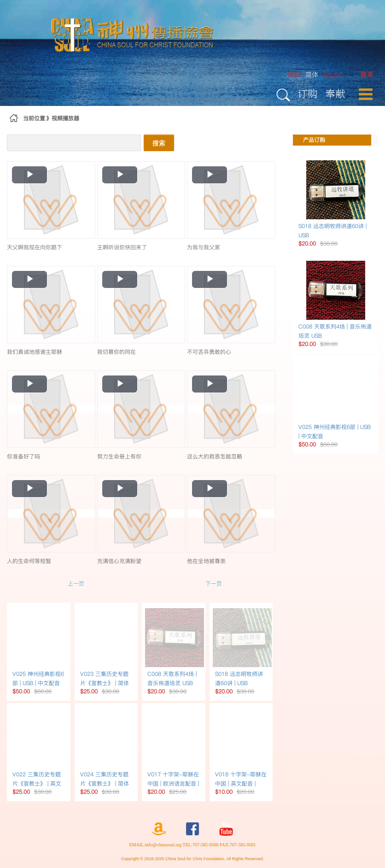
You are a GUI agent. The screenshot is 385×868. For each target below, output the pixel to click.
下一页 (214, 584)
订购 (308, 93)
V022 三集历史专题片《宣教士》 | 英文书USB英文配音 (37, 783)
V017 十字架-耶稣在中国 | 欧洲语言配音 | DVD (173, 783)
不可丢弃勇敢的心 (209, 352)
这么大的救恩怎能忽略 (215, 456)
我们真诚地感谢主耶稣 (35, 352)
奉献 (335, 93)
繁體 (293, 75)
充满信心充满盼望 (119, 561)
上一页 (76, 584)
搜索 (159, 143)
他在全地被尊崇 (206, 561)
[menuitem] (367, 75)
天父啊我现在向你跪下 (35, 247)
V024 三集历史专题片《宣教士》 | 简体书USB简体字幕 (105, 783)
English (334, 75)
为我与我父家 (204, 247)
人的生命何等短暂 (29, 561)
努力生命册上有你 (119, 456)
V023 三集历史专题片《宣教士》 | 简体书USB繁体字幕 (105, 683)
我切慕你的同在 (117, 352)
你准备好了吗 (23, 456)
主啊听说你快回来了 (122, 247)
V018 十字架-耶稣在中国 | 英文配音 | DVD (241, 783)
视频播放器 (65, 118)
